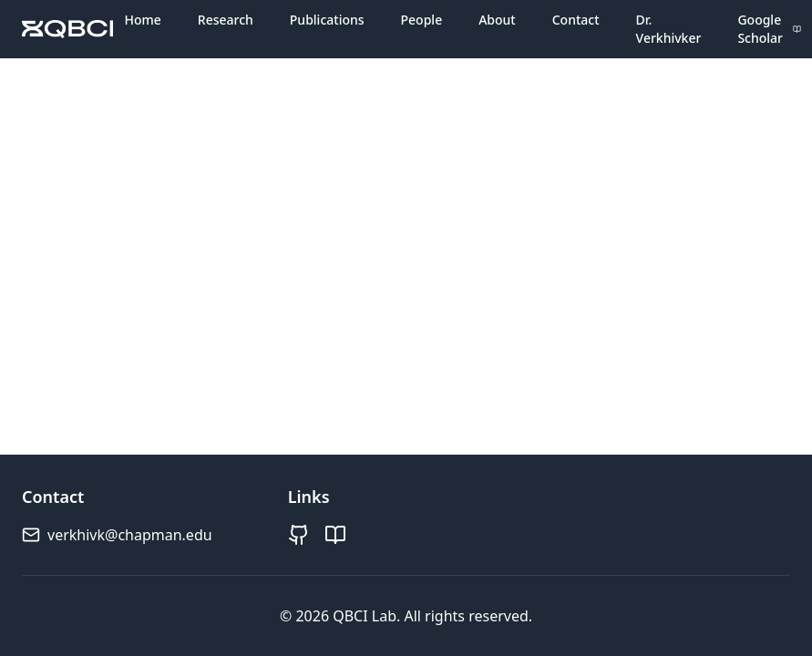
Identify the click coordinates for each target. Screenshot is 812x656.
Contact (576, 20)
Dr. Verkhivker (669, 29)
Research (226, 20)
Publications (327, 20)
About (497, 20)
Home (142, 20)
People (422, 20)
